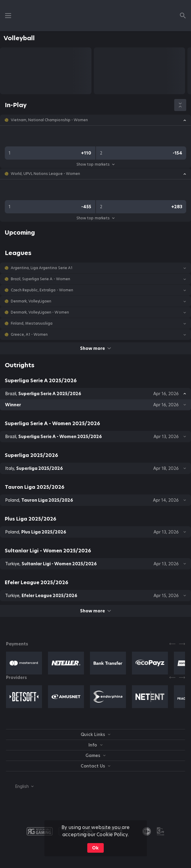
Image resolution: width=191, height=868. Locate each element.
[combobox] (20, 786)
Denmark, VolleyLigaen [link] (31, 301)
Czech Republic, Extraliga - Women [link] (42, 290)
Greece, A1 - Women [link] (29, 335)
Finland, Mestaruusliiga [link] (32, 323)
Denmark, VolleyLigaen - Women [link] (40, 312)
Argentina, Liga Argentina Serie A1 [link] (42, 268)
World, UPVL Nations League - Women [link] (45, 174)
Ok (95, 848)
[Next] (182, 644)
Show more (95, 348)
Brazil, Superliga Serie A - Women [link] (40, 279)
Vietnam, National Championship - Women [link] (49, 120)
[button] (95, 120)
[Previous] (172, 644)
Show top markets (95, 164)
